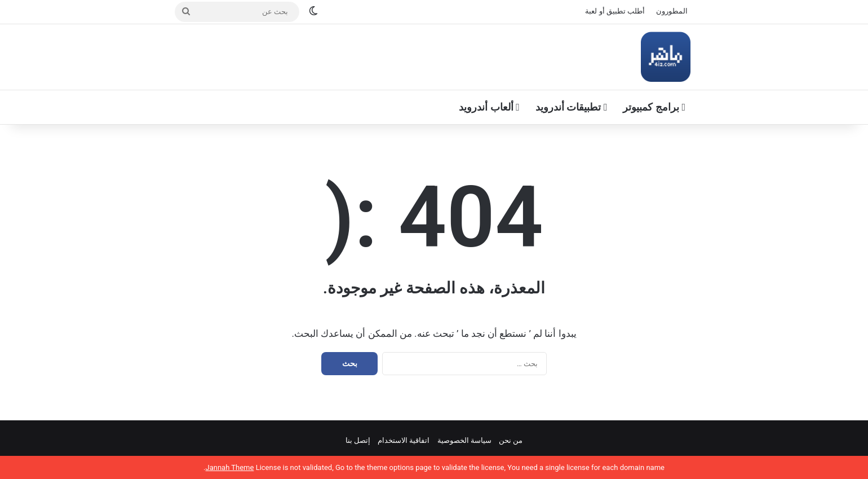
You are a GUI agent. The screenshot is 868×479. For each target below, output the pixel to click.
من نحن (511, 440)
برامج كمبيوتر (654, 107)
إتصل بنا (358, 440)
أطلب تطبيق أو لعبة (615, 11)
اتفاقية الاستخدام (404, 440)
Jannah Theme (229, 467)
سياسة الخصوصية (464, 440)
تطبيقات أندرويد (572, 107)
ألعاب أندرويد (489, 107)
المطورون (672, 11)
